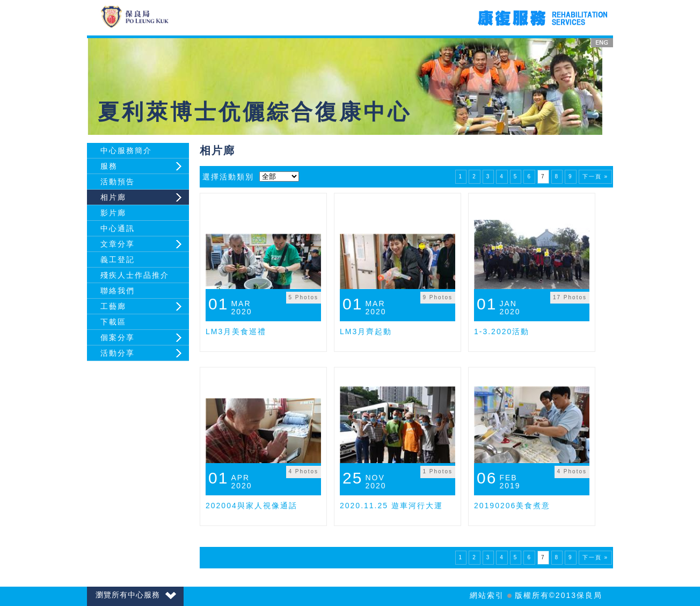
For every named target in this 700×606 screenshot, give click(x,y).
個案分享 (118, 337)
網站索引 (487, 595)
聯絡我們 (118, 291)
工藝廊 (113, 306)
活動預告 (118, 182)
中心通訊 (118, 228)
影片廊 (113, 213)
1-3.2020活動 (502, 331)
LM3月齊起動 (366, 331)
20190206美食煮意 (512, 506)
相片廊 (113, 197)
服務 (109, 166)
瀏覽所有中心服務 (136, 595)
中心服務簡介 (126, 150)
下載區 (113, 322)
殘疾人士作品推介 (135, 275)
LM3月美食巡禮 (236, 331)
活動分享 (118, 353)
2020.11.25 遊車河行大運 (391, 506)
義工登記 (118, 259)
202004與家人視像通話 (251, 506)
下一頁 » (595, 176)
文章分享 (118, 244)
